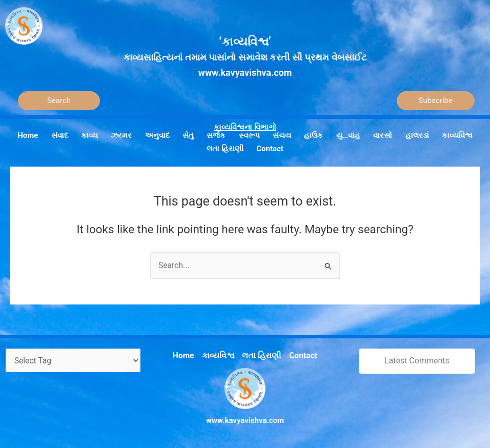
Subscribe (436, 100)
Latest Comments (417, 360)
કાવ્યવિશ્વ (219, 354)
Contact (301, 354)
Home (186, 354)
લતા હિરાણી (261, 354)
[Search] (59, 101)
